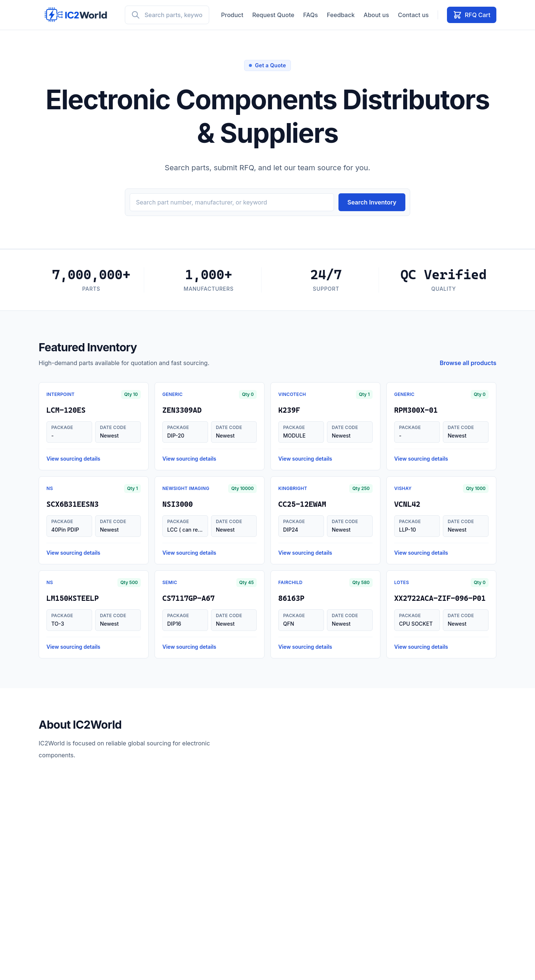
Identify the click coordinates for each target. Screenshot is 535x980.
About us (376, 15)
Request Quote (273, 15)
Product (232, 15)
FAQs (311, 15)
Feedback (341, 15)
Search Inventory (372, 202)
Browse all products (468, 363)
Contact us (413, 15)
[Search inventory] (232, 202)
